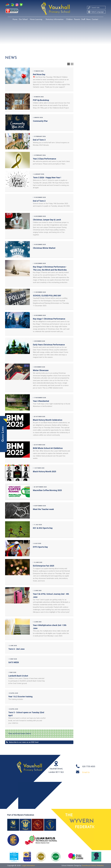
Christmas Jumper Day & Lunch (47, 220)
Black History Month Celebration (48, 420)
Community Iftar (40, 121)
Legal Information (28, 866)
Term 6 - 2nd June (16, 649)
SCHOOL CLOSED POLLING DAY (47, 296)
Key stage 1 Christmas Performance (49, 319)
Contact (95, 19)
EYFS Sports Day (40, 547)
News (88, 19)
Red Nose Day (39, 74)
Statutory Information (55, 19)
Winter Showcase (41, 370)
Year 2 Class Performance (44, 159)
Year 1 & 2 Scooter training (20, 697)
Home (15, 19)
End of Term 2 (39, 201)
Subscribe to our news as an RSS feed (24, 742)
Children (69, 19)
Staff (83, 19)
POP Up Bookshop (41, 100)
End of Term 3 (39, 140)
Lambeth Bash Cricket (18, 676)
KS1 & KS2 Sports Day (43, 528)
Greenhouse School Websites (93, 866)
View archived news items (20, 733)
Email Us (86, 772)
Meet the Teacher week (43, 509)
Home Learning (36, 19)
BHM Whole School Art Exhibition (48, 448)
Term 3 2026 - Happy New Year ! (47, 178)
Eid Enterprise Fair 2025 (44, 566)
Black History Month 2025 (44, 472)
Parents (77, 19)
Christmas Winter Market (44, 248)
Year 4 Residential (41, 401)
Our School (23, 19)
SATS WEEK (14, 662)
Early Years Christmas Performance (49, 345)
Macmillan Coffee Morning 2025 (47, 490)
